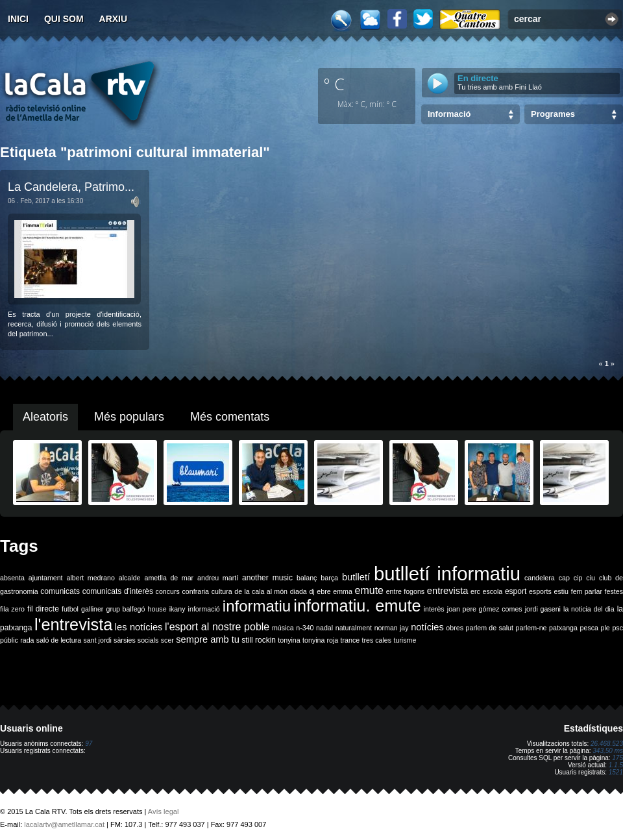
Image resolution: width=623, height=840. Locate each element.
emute (369, 590)
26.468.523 (607, 744)
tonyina (289, 640)
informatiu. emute (357, 606)
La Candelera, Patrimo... (71, 187)
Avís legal (164, 811)
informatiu (257, 606)
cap (564, 578)
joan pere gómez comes (485, 609)
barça (329, 578)
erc (475, 591)
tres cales (376, 640)
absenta (12, 578)
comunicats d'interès (118, 591)
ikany (177, 609)
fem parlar (587, 591)
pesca (589, 628)
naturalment (354, 628)
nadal (324, 628)
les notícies (139, 627)
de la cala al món (261, 591)
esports (540, 591)
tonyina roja (320, 640)
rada (27, 640)
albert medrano (91, 578)
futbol (70, 609)
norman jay (392, 628)
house (157, 609)
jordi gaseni (543, 609)
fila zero (12, 609)
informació (204, 609)
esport (516, 591)
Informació (449, 114)
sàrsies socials (136, 640)
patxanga (563, 628)
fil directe (43, 609)
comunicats (60, 591)
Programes (553, 114)
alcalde (130, 578)
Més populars (129, 417)
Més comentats (230, 417)
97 (89, 744)
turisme (405, 640)
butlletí (356, 577)
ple (605, 628)
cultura (222, 591)
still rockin (259, 640)
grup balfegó (125, 609)
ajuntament (46, 578)
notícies (427, 627)
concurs (168, 591)
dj (311, 591)
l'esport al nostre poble (217, 627)
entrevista (448, 591)
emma (343, 591)
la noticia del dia (589, 609)
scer (167, 640)
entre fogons (406, 591)
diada (299, 591)
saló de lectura (59, 640)
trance (350, 640)
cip (578, 578)
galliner (92, 609)
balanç (307, 578)
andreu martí (218, 578)
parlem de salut (490, 628)
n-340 (305, 628)
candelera (540, 578)
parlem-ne (531, 628)
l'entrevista (73, 624)
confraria (196, 591)
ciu (591, 578)
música (283, 628)
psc (617, 628)
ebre (324, 591)
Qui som (64, 19)
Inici (18, 19)
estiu (562, 591)
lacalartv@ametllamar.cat (64, 824)
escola (492, 591)
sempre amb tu (208, 639)
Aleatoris (45, 417)
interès (434, 609)
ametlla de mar (169, 578)
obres (455, 628)
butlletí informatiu (447, 574)
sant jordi (98, 640)
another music (267, 578)
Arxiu (114, 19)
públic (9, 640)
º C (334, 84)
